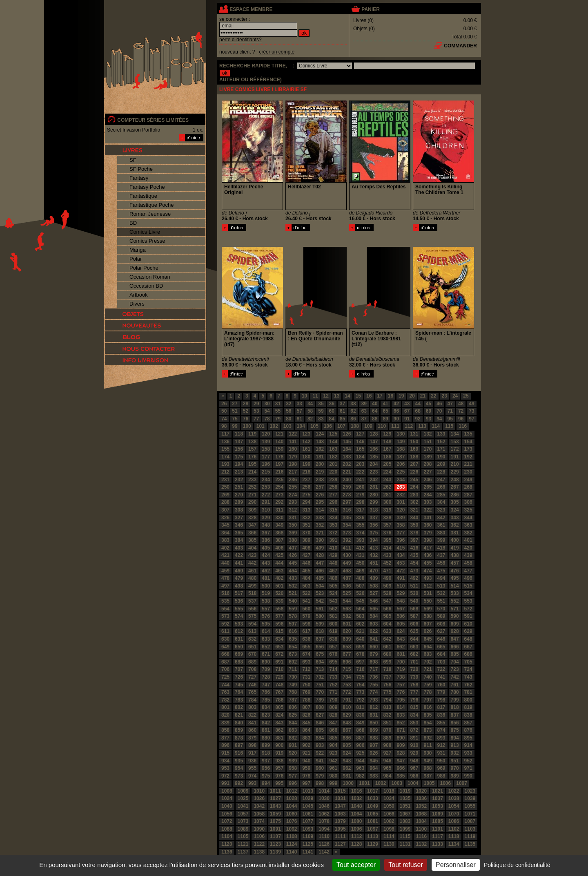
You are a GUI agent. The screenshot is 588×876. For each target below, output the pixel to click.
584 (374, 616)
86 (353, 419)
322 (428, 510)
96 (461, 419)
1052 (421, 806)
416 (414, 548)
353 (333, 525)
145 (347, 442)
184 (360, 457)
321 (414, 510)
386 (266, 540)
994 (266, 783)
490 (387, 578)
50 (224, 411)
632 (252, 639)
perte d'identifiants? (241, 40)
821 (239, 715)
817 (441, 707)
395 (387, 540)
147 (374, 442)
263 (401, 487)
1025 (243, 798)
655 (306, 647)
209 (441, 464)
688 (239, 662)
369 (293, 533)
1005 (429, 783)
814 (401, 707)
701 (414, 662)
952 (468, 761)
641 (374, 639)
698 (374, 662)
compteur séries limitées (153, 120)
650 (239, 647)
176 (252, 457)
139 (266, 442)
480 (252, 578)
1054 (454, 806)
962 (347, 768)
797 (428, 700)
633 (266, 639)
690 (266, 662)
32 (288, 404)
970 (455, 768)
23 (444, 396)
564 (360, 609)
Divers (137, 304)
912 (441, 745)
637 (320, 639)
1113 (373, 836)
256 (306, 487)
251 (239, 487)
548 (401, 601)
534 (468, 593)
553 (468, 601)
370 (306, 533)
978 (306, 776)
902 (306, 745)
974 (252, 776)
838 (468, 715)
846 (320, 723)
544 (347, 601)
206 (401, 464)
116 (463, 426)
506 (347, 586)
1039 (470, 798)
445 (293, 563)
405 (266, 548)
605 (401, 624)
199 (306, 464)
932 (455, 753)
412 (360, 548)
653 (279, 647)
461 (252, 571)
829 (347, 715)
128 (374, 434)
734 (347, 677)
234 (266, 480)
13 (337, 396)
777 (414, 692)
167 (387, 449)
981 (347, 776)
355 (360, 525)
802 (239, 707)
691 (279, 662)
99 (235, 426)
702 (428, 662)
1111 (340, 836)
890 (401, 738)
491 (401, 578)
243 (387, 480)
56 (288, 411)
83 (321, 419)
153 (455, 442)
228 (441, 472)
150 (414, 442)
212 (225, 472)
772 (347, 692)
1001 (364, 783)
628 (455, 631)
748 (279, 685)
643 (401, 639)
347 (252, 525)
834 (414, 715)
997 (306, 783)
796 (414, 700)
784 (252, 700)
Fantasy (139, 178)
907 (374, 745)
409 (320, 548)
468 (347, 571)
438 (455, 555)
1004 (413, 783)
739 (414, 677)
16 (369, 396)
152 (441, 442)
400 (455, 540)
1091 (275, 829)
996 (293, 783)
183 (347, 457)
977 (293, 776)
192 (468, 457)
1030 (324, 798)
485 (320, 578)
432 (374, 555)
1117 (438, 836)
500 (266, 586)
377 (401, 533)
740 (428, 677)
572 (468, 609)
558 (279, 609)
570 (441, 609)
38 (353, 404)
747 (266, 685)
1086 (454, 821)
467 (333, 571)
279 (360, 495)
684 (441, 654)
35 (321, 404)
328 (252, 518)
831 (374, 715)
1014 (324, 791)
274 (293, 495)
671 (266, 654)
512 (428, 586)
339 (401, 518)
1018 (389, 791)
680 (387, 654)
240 (347, 480)
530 (414, 593)
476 (455, 571)
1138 (259, 852)
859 (239, 730)
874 (441, 730)
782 (225, 700)
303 (428, 502)
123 (306, 434)
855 (441, 723)
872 (414, 730)
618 (320, 631)
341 (428, 518)
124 (320, 434)
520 (279, 593)
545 (360, 601)
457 (455, 563)
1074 (259, 821)
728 (266, 677)
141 (293, 442)
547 (387, 601)
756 (387, 685)
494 (441, 578)
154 (468, 442)
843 (279, 723)
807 (306, 707)
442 (252, 563)
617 (306, 631)
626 (428, 631)
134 (455, 434)
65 (385, 411)
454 (414, 563)
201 (333, 464)
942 (333, 761)
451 (374, 563)
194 (239, 464)
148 (387, 442)
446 (306, 563)
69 (429, 411)
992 (239, 783)
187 (401, 457)
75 (235, 419)
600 (333, 624)
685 (455, 654)
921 (306, 753)
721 (428, 669)
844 (293, 723)
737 (387, 677)
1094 (324, 829)
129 (387, 434)
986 (414, 776)
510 (401, 586)
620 (347, 631)
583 (360, 616)
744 (225, 685)
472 (401, 571)
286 (455, 495)
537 (252, 601)
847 (333, 723)
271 (252, 495)
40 (375, 404)
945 (374, 761)
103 (287, 426)
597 (293, 624)
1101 (438, 829)
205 (387, 464)
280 (374, 495)
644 (414, 639)
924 (347, 753)
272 (266, 495)
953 (225, 768)
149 (401, 442)
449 (347, 563)
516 (225, 593)
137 (239, 442)
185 (374, 457)
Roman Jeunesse (150, 214)
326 (225, 518)
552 (455, 601)
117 (225, 434)
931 (441, 753)
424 (266, 555)
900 (279, 745)
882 (293, 738)
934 (225, 761)
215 (266, 472)
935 (239, 761)
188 (414, 457)
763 (225, 692)
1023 (470, 791)
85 (342, 419)
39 (364, 404)
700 (401, 662)
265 (428, 487)
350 (293, 525)
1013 (308, 791)
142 (306, 442)
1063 (340, 814)
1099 (405, 829)
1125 (308, 844)
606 (414, 624)
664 (428, 647)
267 (455, 487)
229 (455, 472)
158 (266, 449)
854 (428, 723)
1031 (340, 798)
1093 (308, 829)
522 (306, 593)
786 (279, 700)
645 (428, 639)
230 (468, 472)
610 (468, 624)
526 (360, 593)
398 (428, 540)
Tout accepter (356, 865)
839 (225, 723)
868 (360, 730)
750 (306, 685)
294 (306, 502)
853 (414, 723)
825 (293, 715)
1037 (438, 798)
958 (293, 768)
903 (320, 745)
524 (333, 593)
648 (468, 639)
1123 (275, 844)
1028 (292, 798)
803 (252, 707)
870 (387, 730)
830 (360, 715)
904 (333, 745)
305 (455, 502)
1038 (454, 798)
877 (225, 738)
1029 (308, 798)
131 (414, 434)
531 (428, 593)
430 (347, 555)
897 (239, 745)
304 (441, 502)
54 (267, 411)
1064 (357, 814)
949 (428, 761)
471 (387, 571)
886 (347, 738)
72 (461, 411)
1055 (470, 806)
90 (396, 419)
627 (441, 631)
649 (225, 647)
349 (279, 525)
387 (279, 540)
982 (360, 776)
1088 (227, 829)
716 (360, 669)
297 (347, 502)
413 (374, 548)
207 (414, 464)
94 (439, 419)
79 (278, 419)
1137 (243, 852)
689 (252, 662)
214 (252, 472)
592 (225, 624)
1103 (470, 829)
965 (387, 768)
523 (320, 593)
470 (374, 571)
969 (441, 768)
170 (428, 449)
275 (306, 495)
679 (374, 654)
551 (441, 601)
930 (428, 753)
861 (266, 730)
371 (320, 533)
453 (401, 563)
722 (441, 669)
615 (279, 631)
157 (252, 449)
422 (239, 555)
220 (333, 472)
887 (360, 738)
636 (306, 639)
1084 (421, 821)
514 (455, 586)
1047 (340, 806)
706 (225, 669)
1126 (324, 844)
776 (401, 692)
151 (428, 442)
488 (360, 578)
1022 (454, 791)
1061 (308, 814)
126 (347, 434)
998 (320, 783)
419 (455, 548)
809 (333, 707)
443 (266, 563)
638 (333, 639)
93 (429, 419)
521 (293, 593)
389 (306, 540)
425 (279, 555)
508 (374, 586)
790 (333, 700)
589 (441, 616)
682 (414, 654)
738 (401, 677)
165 (360, 449)
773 (360, 692)
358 (401, 525)
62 (353, 411)
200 (320, 464)
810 (347, 707)
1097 (373, 829)
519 (266, 593)
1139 (275, 852)
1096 (357, 829)
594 (252, 624)
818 (455, 707)
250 (225, 487)
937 (266, 761)
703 (441, 662)
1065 (373, 814)
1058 (259, 814)
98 (224, 426)
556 (252, 609)
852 (401, 723)
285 (441, 495)
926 (374, 753)
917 (252, 753)
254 (279, 487)
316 (347, 510)
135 (468, 434)
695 (333, 662)
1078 (324, 821)
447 (320, 563)
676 (333, 654)
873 (428, 730)
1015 (340, 791)
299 (374, 502)
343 (455, 518)
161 (306, 449)
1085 (438, 821)
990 (468, 776)
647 (455, 639)
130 (401, 434)
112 (409, 426)
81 (300, 419)
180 (306, 457)
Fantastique (143, 196)
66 (396, 411)
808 (320, 707)
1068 (421, 814)
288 (225, 502)
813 (387, 707)
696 (347, 662)
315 (333, 510)
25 (466, 396)
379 (428, 533)
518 (252, 593)
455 (428, 563)
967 (414, 768)
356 (374, 525)
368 (279, 533)
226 (414, 472)
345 (225, 525)
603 (374, 624)
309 (252, 510)
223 (374, 472)
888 (374, 738)
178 (279, 457)
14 (347, 396)
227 (428, 472)
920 (293, 753)
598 (306, 624)
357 (387, 525)
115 (449, 426)
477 (468, 571)
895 (468, 738)
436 (428, 555)
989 (455, 776)
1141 (308, 852)
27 (235, 404)
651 (252, 647)
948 (414, 761)
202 (347, 464)
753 (347, 685)
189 (428, 457)
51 (235, 411)
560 (306, 609)
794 (387, 700)
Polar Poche (144, 268)
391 (333, 540)
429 (333, 555)
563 (347, 609)
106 (328, 426)
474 (428, 571)
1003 (397, 783)
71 (450, 411)
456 (441, 563)
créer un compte (277, 52)
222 (360, 472)
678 (360, 654)
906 (360, 745)
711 (293, 669)
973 (239, 776)
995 (279, 783)
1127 (340, 844)
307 (225, 510)
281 (387, 495)
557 (266, 609)
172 (455, 449)
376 (387, 533)
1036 (421, 798)
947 (401, 761)
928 (401, 753)
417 (428, 548)
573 (225, 616)
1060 (292, 814)
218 (306, 472)
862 (279, 730)
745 (239, 685)
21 (423, 396)
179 (293, 457)
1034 (389, 798)
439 (468, 555)
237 (306, 480)
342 (441, 518)
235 (279, 480)
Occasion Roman (150, 277)
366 (252, 533)
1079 (340, 821)
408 (306, 548)
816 (428, 707)
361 (441, 525)
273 (279, 495)
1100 (421, 829)
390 (320, 540)
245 (414, 480)
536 (239, 601)
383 (225, 540)
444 (279, 563)
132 (428, 434)
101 (261, 426)
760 (441, 685)
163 (333, 449)
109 (368, 426)
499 (252, 586)
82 (310, 419)
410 (333, 548)
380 (441, 533)
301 (401, 502)
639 (347, 639)
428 (320, 555)
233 (252, 480)
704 (455, 662)
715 (347, 669)
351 (306, 525)
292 (279, 502)
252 (252, 487)
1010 (259, 791)
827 (320, 715)
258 (333, 487)
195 (252, 464)
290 (252, 502)
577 (279, 616)
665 (441, 647)
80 (288, 419)
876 (468, 730)
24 (455, 396)
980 (333, 776)
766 (266, 692)
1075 (275, 821)
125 (333, 434)
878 (239, 738)
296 (333, 502)
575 (252, 616)
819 (468, 707)
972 (225, 776)
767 (279, 692)
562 (333, 609)
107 (341, 426)
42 (396, 404)
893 (441, 738)
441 (239, 563)
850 (374, 723)
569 (428, 609)
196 (266, 464)
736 (374, 677)
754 (360, 685)
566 (387, 609)
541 (306, 601)
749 (293, 685)
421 (225, 555)
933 (468, 753)
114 (436, 426)
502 (293, 586)
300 (387, 502)
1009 (243, 791)
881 (279, 738)
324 (455, 510)
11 (315, 396)
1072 (227, 821)
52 (246, 411)
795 (401, 700)
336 (360, 518)
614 (266, 631)
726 (239, 677)
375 (374, 533)
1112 (357, 836)
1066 (389, 814)
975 (266, 776)
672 (279, 654)
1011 (275, 791)
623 (387, 631)
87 (364, 419)
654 (293, 647)
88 (375, 419)
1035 (405, 798)
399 (441, 540)
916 (239, 753)
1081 (373, 821)
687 (225, 662)
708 (252, 669)
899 (266, 745)
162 (320, 449)
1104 (227, 836)
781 (468, 692)
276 (320, 495)
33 (300, 404)
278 (347, 495)
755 (374, 685)
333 (320, 518)
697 (360, 662)
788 (306, 700)
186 (387, 457)
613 (252, 631)
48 (461, 404)
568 (414, 609)
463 (279, 571)
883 (306, 738)
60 (332, 411)
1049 (373, 806)
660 (374, 647)
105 (314, 426)
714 (333, 669)
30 (267, 404)
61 (342, 411)
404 (252, 548)
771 (333, 692)
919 (279, 753)
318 (374, 510)
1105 (243, 836)
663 (414, 647)
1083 (405, 821)
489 (374, 578)
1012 (292, 791)
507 (360, 586)
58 (310, 411)
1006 (446, 783)
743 (468, 677)
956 (266, 768)
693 (306, 662)
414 (387, 548)
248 (455, 480)
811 (360, 707)
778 (428, 692)
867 (347, 730)
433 (387, 555)
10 (304, 396)
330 (279, 518)
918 (266, 753)
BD (133, 223)
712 (306, 669)
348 (266, 525)
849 (360, 723)
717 (374, 669)
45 (429, 404)
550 (428, 601)
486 (333, 578)
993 (252, 783)
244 (401, 480)
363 (468, 525)
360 (428, 525)
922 (320, 753)
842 (266, 723)
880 (266, 738)
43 (407, 404)
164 (347, 449)
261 (374, 487)
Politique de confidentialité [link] (517, 865)
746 (252, 685)
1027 (275, 798)
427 (306, 555)
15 (358, 396)
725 (225, 677)
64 (375, 411)
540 (293, 601)
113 (422, 426)
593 (239, 624)
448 (333, 563)
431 (360, 555)
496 (468, 578)
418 (441, 548)
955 (252, 768)
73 (471, 411)
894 (455, 738)
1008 (227, 791)
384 (239, 540)
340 (414, 518)
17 (380, 396)
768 (293, 692)
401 (468, 540)
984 (387, 776)
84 (332, 419)
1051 (405, 806)
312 (293, 510)
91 (407, 419)
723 (455, 669)
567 (401, 609)
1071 (470, 814)
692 (293, 662)
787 (293, 700)
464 (293, 571)
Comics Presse (147, 241)
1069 (438, 814)
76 (246, 419)
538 (266, 601)
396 (401, 540)
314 (320, 510)
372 (333, 533)
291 (266, 502)
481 (266, 578)
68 (418, 411)
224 (387, 472)
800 (468, 700)
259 (347, 487)
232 (239, 480)
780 (455, 692)
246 (428, 480)
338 (387, 518)
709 (266, 669)
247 (441, 480)
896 (225, 745)
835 (428, 715)
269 (225, 495)
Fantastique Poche (151, 205)
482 (279, 578)
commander (460, 46)
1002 (381, 783)
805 (279, 707)
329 (266, 518)
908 (387, 745)
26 (224, 404)
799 (455, 700)
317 (360, 510)
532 (441, 593)
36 (332, 404)
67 (407, 411)
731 (306, 677)
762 (468, 685)
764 (239, 692)
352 (320, 525)
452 (387, 563)
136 (225, 442)
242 (374, 480)
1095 (340, 829)
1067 (405, 814)
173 (468, 449)
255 (293, 487)
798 (441, 700)
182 (333, 457)
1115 (405, 836)
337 (374, 518)
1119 (470, 836)
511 (414, 586)
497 (225, 586)
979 (320, 776)
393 (360, 540)
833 (401, 715)
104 (301, 426)
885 (333, 738)
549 (414, 601)
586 (401, 616)
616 (293, 631)
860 (252, 730)
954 (239, 768)
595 (266, 624)
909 (401, 745)
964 (374, 768)
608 (441, 624)
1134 (454, 844)
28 (246, 404)
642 (387, 639)
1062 (324, 814)
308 (239, 510)
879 (252, 738)
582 (347, 616)
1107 (275, 836)
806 (293, 707)
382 (468, 533)
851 (387, 723)
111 (395, 426)
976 (279, 776)
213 (239, 472)
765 (252, 692)
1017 (373, 791)
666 (455, 647)
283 (414, 495)
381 (455, 533)
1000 (348, 783)
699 (387, 662)
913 (455, 745)
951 (455, 761)
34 (310, 404)
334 (333, 518)
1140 (292, 852)
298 (360, 502)
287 (468, 495)
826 (306, 715)
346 (239, 525)
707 (239, 669)
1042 (259, 806)
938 (279, 761)
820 (225, 715)
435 (414, 555)
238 (320, 480)
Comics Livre (145, 232)
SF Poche (141, 169)
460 (239, 571)
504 (320, 586)
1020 (421, 791)
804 (266, 707)
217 (293, 472)
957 (279, 768)
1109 (308, 836)
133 (441, 434)
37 (342, 404)
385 (252, 540)
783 (239, 700)
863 (293, 730)
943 (347, 761)
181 (320, 457)
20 (412, 396)
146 (360, 442)
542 (320, 601)
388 (293, 540)
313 (306, 510)
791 (347, 700)
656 (320, 647)
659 (360, 647)
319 (387, 510)
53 (256, 411)
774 (374, 692)
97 (471, 419)
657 (333, 647)
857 (468, 723)
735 (360, 677)
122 (293, 434)
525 (347, 593)
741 (441, 677)
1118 (454, 836)
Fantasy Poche (147, 187)
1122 (259, 844)
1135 (470, 844)
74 (224, 419)
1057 (243, 814)
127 (360, 434)
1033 (373, 798)
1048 (357, 806)
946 (387, 761)
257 (320, 487)
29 (256, 404)
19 (401, 396)
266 (441, 487)
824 (279, 715)
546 (374, 601)
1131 (405, 844)
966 (401, 768)
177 (266, 457)
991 (225, 783)
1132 (421, 844)
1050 (389, 806)
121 (279, 434)
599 (320, 624)
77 (256, 419)
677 (347, 654)
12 (326, 396)
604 (387, 624)
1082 (389, 821)
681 (401, 654)
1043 (275, 806)
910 (414, 745)
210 (455, 464)
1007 (462, 783)
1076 (292, 821)
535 (225, 601)
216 (279, 472)
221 (347, 472)
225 (401, 472)
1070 (454, 814)
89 (385, 419)
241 (360, 480)
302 (414, 502)
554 (225, 609)
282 (401, 495)
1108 (292, 836)
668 (225, 654)
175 (239, 457)
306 (468, 502)
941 (320, 761)
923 (333, 753)
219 (320, 472)
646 (441, 639)
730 (293, 677)
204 (374, 464)
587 (414, 616)
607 (428, 624)
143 (320, 442)
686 (468, 654)
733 (333, 677)
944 (360, 761)
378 (414, 533)
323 (441, 510)
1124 (292, 844)
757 (401, 685)
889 (387, 738)
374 (360, 533)
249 (468, 480)
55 (278, 411)
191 (455, 457)
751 (320, 685)
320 (401, 510)
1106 (259, 836)
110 (382, 426)
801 (225, 707)
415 (401, 548)
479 (239, 578)
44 (418, 404)
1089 (243, 829)
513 (441, 586)
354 (347, 525)
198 (293, 464)
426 (293, 555)
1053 (438, 806)
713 (320, 669)
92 (418, 419)
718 (387, 669)
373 (347, 533)
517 (239, 593)
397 (414, 540)
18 (391, 396)
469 (360, 571)
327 (239, 518)
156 (239, 449)
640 (360, 639)
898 (252, 745)
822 (252, 715)
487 (347, 578)
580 (320, 616)
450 (360, 563)
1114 (389, 836)
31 (278, 404)
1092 (292, 829)
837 (455, 715)
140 (279, 442)
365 (239, 533)
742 (455, 677)
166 (374, 449)
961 (333, 768)
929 (414, 753)
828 (333, 715)
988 (441, 776)
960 (320, 768)
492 (414, 578)
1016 (357, 791)
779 (441, 692)
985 (401, 776)
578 (293, 616)
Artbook (139, 295)
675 (320, 654)
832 (387, 715)
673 (293, 654)
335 (347, 518)
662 (401, 647)
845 (306, 723)
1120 (227, 844)
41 (385, 404)
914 (468, 745)
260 (360, 487)
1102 (454, 829)
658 (347, 647)
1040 (227, 806)
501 (279, 586)
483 (293, 578)
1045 (308, 806)
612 (239, 631)
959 (306, 768)
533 (455, 593)
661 (387, 647)
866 (333, 730)
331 (293, 518)
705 (468, 662)
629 (468, 631)
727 (252, 677)
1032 (357, 798)
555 (239, 609)
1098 (389, 829)
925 (360, 753)
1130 (389, 844)
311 (279, 510)
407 (293, 548)
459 (225, 571)
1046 (324, 806)
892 (428, 738)
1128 (357, 844)
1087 (470, 821)
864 (306, 730)
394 (374, 540)
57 (300, 411)
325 (468, 510)
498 (239, 586)
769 (306, 692)
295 (320, 502)
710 (279, 669)
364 (225, 533)
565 (374, 609)
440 (225, 563)
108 (355, 426)
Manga (138, 250)
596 (279, 624)
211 (468, 464)
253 (266, 487)
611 (225, 631)
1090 (259, 829)
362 (455, 525)
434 (401, 555)
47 (450, 404)
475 (441, 571)
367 (266, 533)
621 (360, 631)
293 (293, 502)
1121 (243, 844)
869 (374, 730)
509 (387, 586)
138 (252, 442)
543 (333, 601)
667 (468, 647)
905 (347, 745)
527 (374, 593)
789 (320, 700)
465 (306, 571)
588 (428, 616)
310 (266, 510)
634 (279, 639)
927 (387, 753)
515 (468, 586)
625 (414, 631)
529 (401, 593)
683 (428, 654)
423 (252, 555)
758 (414, 685)
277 (333, 495)
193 (225, 464)
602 (360, 624)
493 (428, 578)
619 (333, 631)
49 (471, 404)
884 (320, 738)
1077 (308, 821)
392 (347, 540)
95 (450, 419)
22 (433, 396)
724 (468, 669)
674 (306, 654)
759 (428, 685)
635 (293, 639)
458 (468, 563)
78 (267, 419)
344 (468, 518)
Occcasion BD (146, 286)
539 (279, 601)
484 (306, 578)
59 (321, 411)
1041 (243, 806)
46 (439, 404)
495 (455, 578)
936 (252, 761)
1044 (292, 806)
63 (364, 411)
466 (320, 571)
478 (225, 578)
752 (333, 685)
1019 (405, 791)
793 (374, 700)
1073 (243, 821)
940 (306, 761)
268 (468, 487)
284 (428, 495)
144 (333, 442)
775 (387, 692)
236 (293, 480)
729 (279, 677)
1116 (421, 836)
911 (428, 745)
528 (387, 593)
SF (133, 160)
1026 (259, 798)
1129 (373, 844)
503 (306, 586)
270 (239, 495)
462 (266, 571)
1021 (438, 791)
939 (293, 761)
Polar (136, 259)
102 (274, 426)
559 (293, 609)
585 (387, 616)
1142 (324, 852)
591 (468, 616)
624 (401, 631)
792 (360, 700)
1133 (438, 844)
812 (374, 707)
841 (252, 723)
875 (455, 730)
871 (401, 730)
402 (225, 548)
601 (347, 624)
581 (333, 616)
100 (247, 426)
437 (441, 555)
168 (401, 449)
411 (347, 548)
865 (320, 730)
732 (320, 677)
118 (239, 434)
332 (306, 518)
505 (333, 586)
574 (239, 616)
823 (266, 715)
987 (428, 776)
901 (293, 745)
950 (441, 761)
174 (225, 457)
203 (360, 464)
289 (239, 502)
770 (320, 692)
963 (360, 768)
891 (414, 738)
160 (293, 449)
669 (239, 654)
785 (266, 700)
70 (439, 411)
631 (239, 639)
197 (279, 464)
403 (239, 548)
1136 (227, 852)
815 (414, 707)
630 (225, 639)
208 (428, 464)
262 (387, 487)
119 (252, 434)
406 (279, 548)
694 (320, 662)
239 (333, 480)
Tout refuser (405, 865)
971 (468, 768)
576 (266, 616)
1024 (227, 798)
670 (252, 654)
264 (414, 487)
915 (225, 753)
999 (333, 783)
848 (347, 723)
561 (320, 609)
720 (414, 669)
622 (374, 631)
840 (239, 723)
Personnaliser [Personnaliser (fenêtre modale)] (456, 865)
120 (266, 434)
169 (414, 449)
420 (468, 548)
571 (455, 609)
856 (455, 723)
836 (441, 715)
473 (414, 571)
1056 (227, 814)
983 (374, 776)
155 (225, 449)
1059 (275, 814)
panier (370, 9)
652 (266, 647)
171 (441, 449)
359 (414, 525)
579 (306, 616)
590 (455, 616)
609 (455, 624)
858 (225, 730)
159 (279, 449)
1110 (324, 836)
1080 (357, 821)
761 (455, 685)
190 (441, 457)
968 (428, 768)
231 (225, 480)
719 (401, 669)
